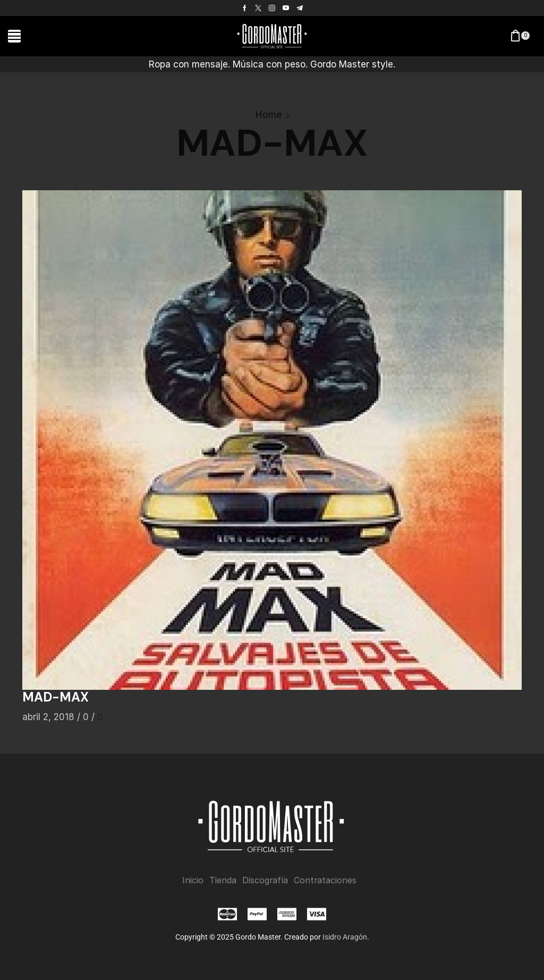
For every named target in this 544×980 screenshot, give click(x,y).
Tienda (223, 880)
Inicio (193, 880)
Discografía (265, 880)
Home (268, 115)
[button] (14, 36)
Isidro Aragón (345, 937)
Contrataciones (325, 880)
